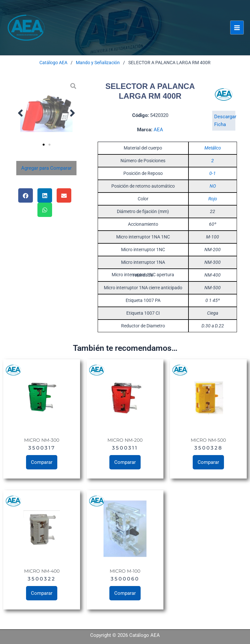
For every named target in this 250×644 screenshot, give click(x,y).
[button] (20, 113)
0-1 (213, 173)
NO (213, 186)
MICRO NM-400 (42, 571)
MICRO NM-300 (42, 440)
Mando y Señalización (98, 63)
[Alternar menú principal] (237, 27)
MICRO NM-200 (125, 440)
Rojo (213, 199)
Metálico (213, 148)
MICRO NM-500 (208, 440)
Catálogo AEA (53, 63)
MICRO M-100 (125, 571)
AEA (158, 130)
